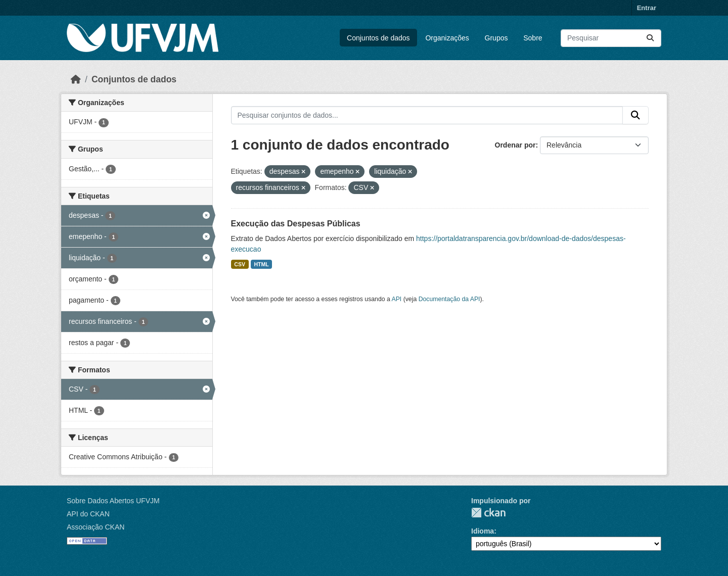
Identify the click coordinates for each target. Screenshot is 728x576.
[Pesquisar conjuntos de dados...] (611, 38)
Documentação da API (449, 299)
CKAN (488, 513)
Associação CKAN (96, 527)
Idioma (483, 531)
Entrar (647, 8)
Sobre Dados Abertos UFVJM (113, 501)
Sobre (533, 38)
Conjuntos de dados (378, 38)
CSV (240, 264)
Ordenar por (515, 145)
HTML (261, 264)
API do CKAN (88, 514)
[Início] (76, 79)
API (397, 299)
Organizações (447, 38)
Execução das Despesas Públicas (296, 224)
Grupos (496, 38)
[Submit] (650, 38)
